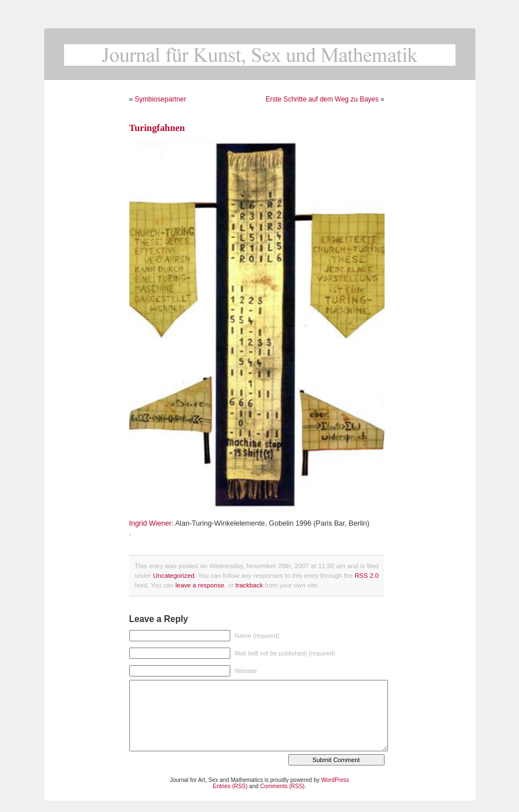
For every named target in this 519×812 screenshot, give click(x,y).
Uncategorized (174, 576)
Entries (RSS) (230, 786)
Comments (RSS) (282, 786)
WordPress (335, 780)
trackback (249, 585)
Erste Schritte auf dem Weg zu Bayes (322, 99)
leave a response (200, 585)
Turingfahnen (157, 128)
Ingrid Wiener (151, 523)
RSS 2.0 (366, 576)
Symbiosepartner (161, 99)
